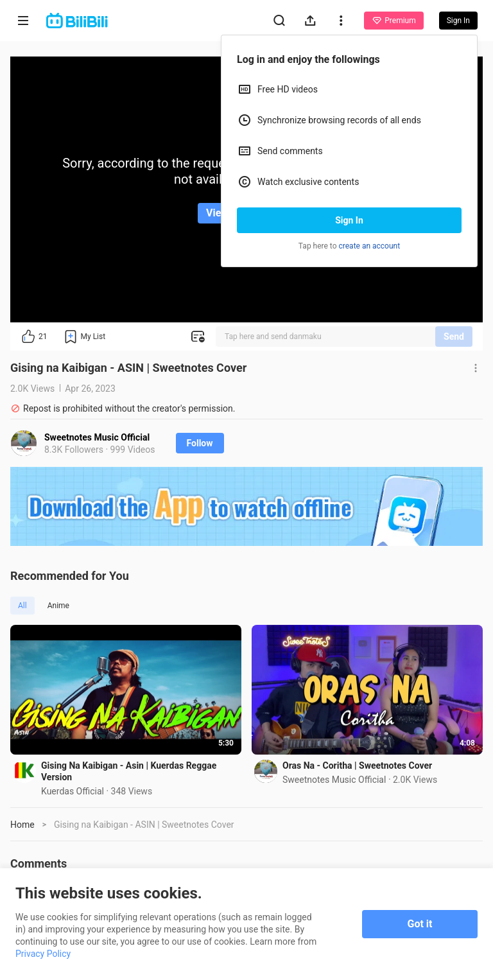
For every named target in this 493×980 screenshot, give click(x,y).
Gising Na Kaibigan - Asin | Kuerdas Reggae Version (129, 771)
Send (454, 337)
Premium (394, 21)
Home (22, 825)
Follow (200, 443)
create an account (370, 246)
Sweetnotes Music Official (97, 437)
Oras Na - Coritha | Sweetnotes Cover (357, 766)
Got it (420, 924)
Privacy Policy (43, 954)
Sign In (349, 220)
